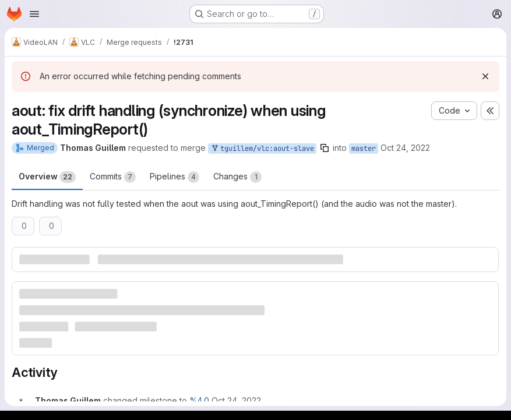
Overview (47, 177)
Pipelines (175, 177)
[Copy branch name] (325, 148)
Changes (237, 177)
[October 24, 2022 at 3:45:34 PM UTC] (236, 400)
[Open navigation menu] (34, 14)
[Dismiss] (485, 76)
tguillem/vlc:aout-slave (262, 149)
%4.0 (199, 400)
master (364, 149)
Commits (113, 177)
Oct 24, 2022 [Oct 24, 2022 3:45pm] (405, 148)
